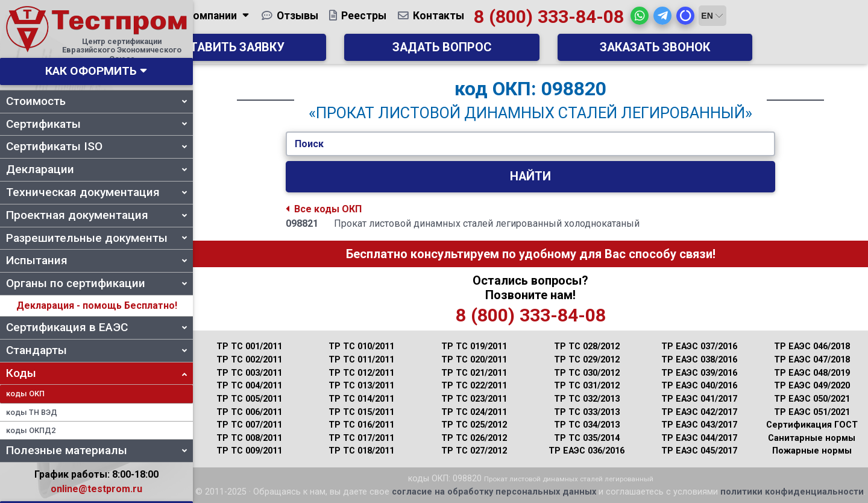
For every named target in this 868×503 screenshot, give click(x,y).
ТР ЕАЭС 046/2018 (812, 346)
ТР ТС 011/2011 (361, 360)
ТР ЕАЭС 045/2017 (699, 451)
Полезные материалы (96, 450)
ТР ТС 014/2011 (361, 399)
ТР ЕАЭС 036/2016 (587, 451)
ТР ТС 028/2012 (587, 346)
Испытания (96, 260)
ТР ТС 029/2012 (587, 360)
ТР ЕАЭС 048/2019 (812, 373)
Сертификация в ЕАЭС (96, 327)
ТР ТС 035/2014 (587, 438)
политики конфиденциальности (792, 492)
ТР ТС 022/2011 (474, 386)
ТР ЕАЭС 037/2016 (699, 346)
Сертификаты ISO (96, 146)
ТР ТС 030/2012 (587, 373)
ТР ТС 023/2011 (474, 399)
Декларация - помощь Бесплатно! (97, 305)
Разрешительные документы (96, 238)
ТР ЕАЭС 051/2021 (812, 412)
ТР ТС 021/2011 (474, 373)
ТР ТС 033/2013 (587, 412)
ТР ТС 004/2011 (249, 386)
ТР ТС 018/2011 (361, 451)
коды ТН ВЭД (32, 412)
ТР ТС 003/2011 (249, 373)
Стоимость (96, 101)
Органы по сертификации (96, 283)
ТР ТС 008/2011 (249, 438)
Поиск (309, 144)
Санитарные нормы (812, 438)
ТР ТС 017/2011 (361, 438)
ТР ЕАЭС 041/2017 (699, 399)
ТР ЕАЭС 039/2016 (699, 373)
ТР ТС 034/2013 (587, 425)
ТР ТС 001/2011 (249, 346)
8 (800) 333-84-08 (637, 21)
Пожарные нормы (812, 451)
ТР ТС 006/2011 (249, 412)
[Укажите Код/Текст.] (530, 144)
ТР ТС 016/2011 (361, 425)
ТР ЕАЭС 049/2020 (812, 386)
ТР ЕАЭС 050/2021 (812, 399)
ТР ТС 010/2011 (361, 346)
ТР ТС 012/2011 (361, 373)
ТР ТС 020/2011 (474, 360)
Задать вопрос (530, 52)
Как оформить (91, 71)
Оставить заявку (362, 52)
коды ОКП (25, 394)
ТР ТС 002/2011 (249, 360)
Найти (530, 176)
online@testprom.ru (96, 489)
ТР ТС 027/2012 (474, 451)
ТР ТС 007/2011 (249, 425)
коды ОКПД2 (31, 430)
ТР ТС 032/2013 (587, 399)
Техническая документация (96, 192)
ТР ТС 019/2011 (474, 346)
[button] (729, 20)
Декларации (96, 169)
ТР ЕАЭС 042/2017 (699, 412)
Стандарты (96, 350)
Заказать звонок (700, 52)
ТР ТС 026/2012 (474, 438)
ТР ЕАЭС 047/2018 (812, 360)
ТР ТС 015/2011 (361, 412)
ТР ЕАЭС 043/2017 (699, 425)
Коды (96, 373)
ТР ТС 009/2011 (249, 451)
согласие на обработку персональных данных (494, 492)
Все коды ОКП (324, 209)
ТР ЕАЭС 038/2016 (699, 360)
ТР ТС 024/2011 (474, 412)
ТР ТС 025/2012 (474, 425)
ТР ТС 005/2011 (249, 399)
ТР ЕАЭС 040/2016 (699, 386)
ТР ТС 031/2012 (587, 386)
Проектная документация (96, 215)
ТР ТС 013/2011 (361, 386)
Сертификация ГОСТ (812, 425)
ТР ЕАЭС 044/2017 (699, 438)
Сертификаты (96, 124)
